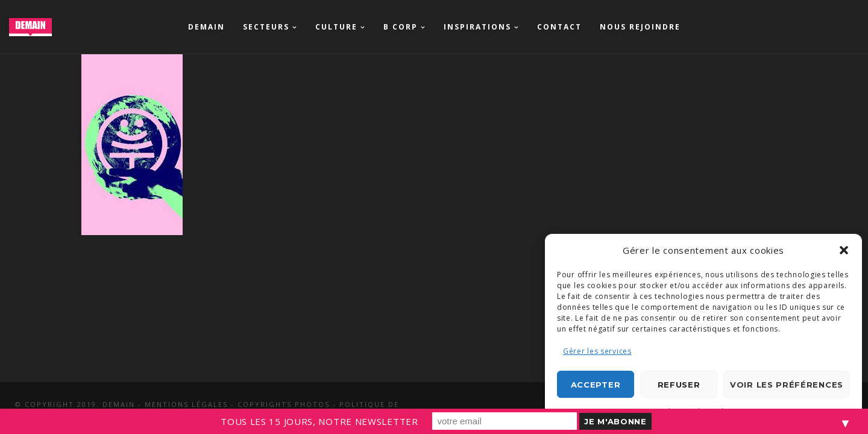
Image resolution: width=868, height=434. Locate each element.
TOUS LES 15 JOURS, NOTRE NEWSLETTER (319, 421)
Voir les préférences (787, 385)
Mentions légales (186, 404)
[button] (844, 250)
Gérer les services (597, 351)
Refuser (679, 385)
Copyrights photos (284, 404)
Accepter (596, 385)
